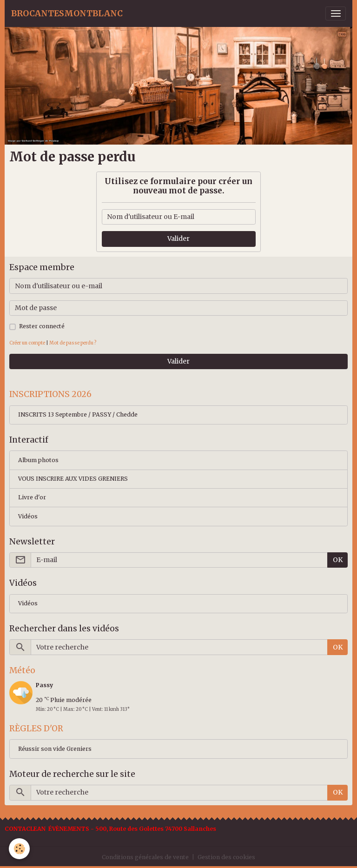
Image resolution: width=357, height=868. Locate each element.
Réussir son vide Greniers (55, 749)
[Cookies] (20, 849)
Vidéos (28, 516)
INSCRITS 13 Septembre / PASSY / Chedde (78, 414)
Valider (178, 239)
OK (338, 560)
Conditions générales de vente (145, 857)
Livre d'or (32, 497)
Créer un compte (27, 343)
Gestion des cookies (226, 857)
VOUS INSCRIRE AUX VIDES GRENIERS (73, 479)
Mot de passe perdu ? (73, 343)
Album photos (38, 460)
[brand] (67, 13)
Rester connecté (42, 326)
